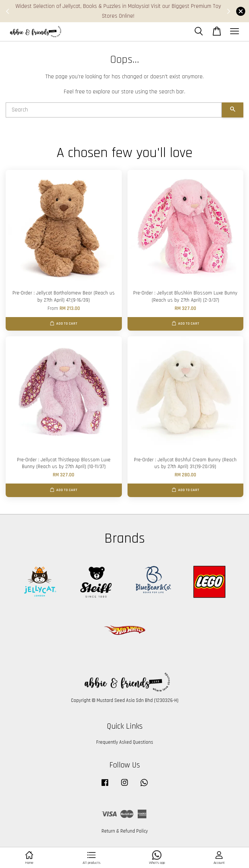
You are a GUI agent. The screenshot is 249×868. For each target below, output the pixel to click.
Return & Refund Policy (125, 831)
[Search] (114, 110)
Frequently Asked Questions (125, 742)
